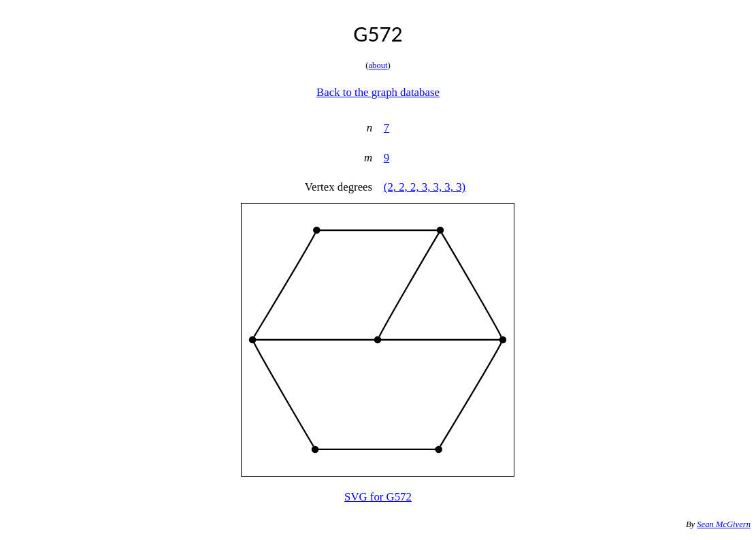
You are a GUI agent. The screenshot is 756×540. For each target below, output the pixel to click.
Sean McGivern (724, 524)
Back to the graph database (378, 92)
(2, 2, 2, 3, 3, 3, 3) (425, 187)
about (378, 65)
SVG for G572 (378, 497)
